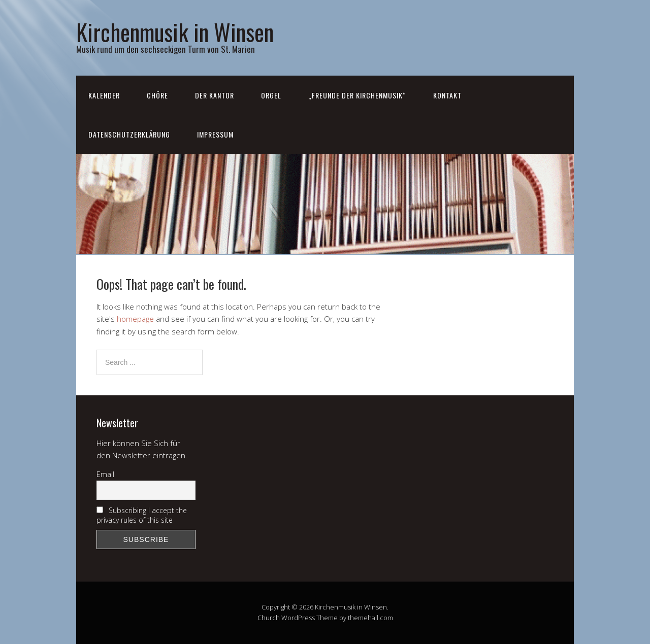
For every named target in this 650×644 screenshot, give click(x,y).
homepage (135, 319)
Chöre (157, 95)
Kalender (104, 95)
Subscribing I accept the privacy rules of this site (142, 515)
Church (269, 618)
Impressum (215, 134)
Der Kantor (215, 95)
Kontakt (447, 95)
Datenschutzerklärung (129, 134)
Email (105, 474)
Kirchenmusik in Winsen (175, 32)
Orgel (271, 95)
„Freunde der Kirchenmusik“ (357, 95)
